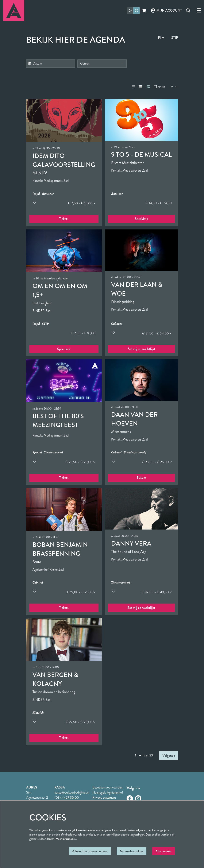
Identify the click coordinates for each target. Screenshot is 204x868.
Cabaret (116, 324)
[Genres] (102, 64)
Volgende (169, 755)
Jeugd (36, 194)
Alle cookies (164, 851)
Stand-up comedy (135, 452)
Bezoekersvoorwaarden (108, 787)
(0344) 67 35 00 (67, 797)
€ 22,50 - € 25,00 (80, 722)
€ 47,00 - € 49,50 (157, 592)
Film (161, 38)
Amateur (48, 194)
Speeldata (141, 219)
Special (37, 452)
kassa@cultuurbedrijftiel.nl (72, 792)
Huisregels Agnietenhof (108, 792)
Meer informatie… (66, 839)
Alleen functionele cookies (90, 851)
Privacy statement (104, 797)
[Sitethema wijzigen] (133, 11)
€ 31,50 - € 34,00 (157, 333)
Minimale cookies (132, 851)
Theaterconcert (54, 452)
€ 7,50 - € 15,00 (82, 203)
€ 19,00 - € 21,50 (81, 592)
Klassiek (38, 713)
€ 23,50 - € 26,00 (80, 462)
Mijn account (166, 10)
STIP (175, 38)
